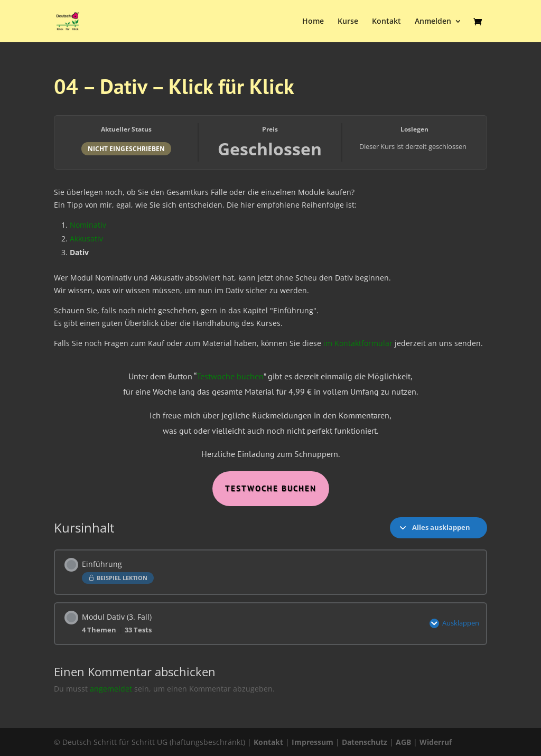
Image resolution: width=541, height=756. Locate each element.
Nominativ (88, 225)
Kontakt (386, 22)
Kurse (348, 22)
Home (313, 22)
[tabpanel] (270, 340)
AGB (403, 742)
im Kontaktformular (358, 343)
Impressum (313, 742)
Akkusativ (86, 239)
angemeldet (111, 689)
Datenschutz (365, 742)
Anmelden (433, 22)
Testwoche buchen (230, 376)
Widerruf (436, 742)
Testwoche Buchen (271, 488)
